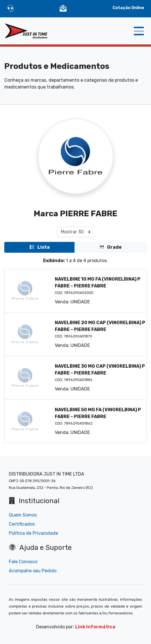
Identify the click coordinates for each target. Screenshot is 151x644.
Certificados (22, 524)
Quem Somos (23, 515)
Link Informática (95, 627)
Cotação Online (128, 8)
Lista (40, 247)
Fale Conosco (23, 562)
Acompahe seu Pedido (33, 571)
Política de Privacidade (33, 533)
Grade (111, 247)
